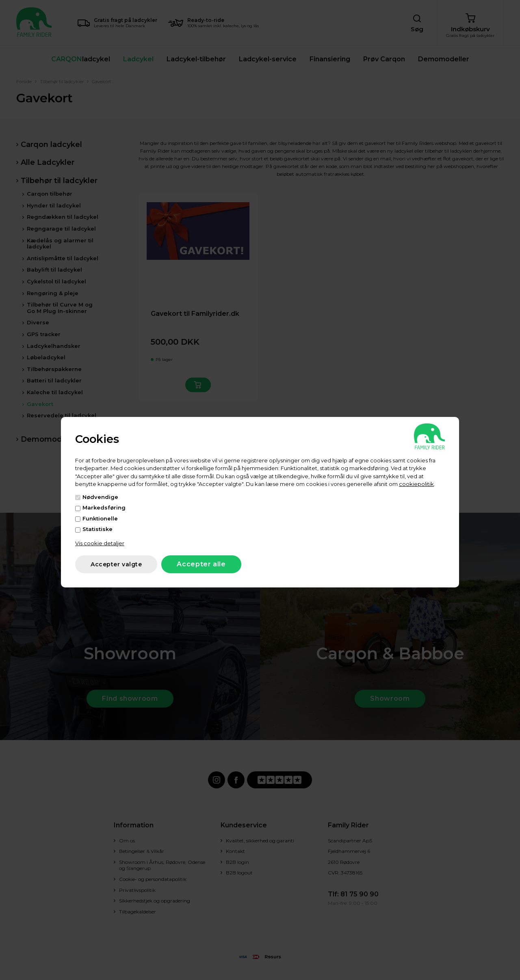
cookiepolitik (416, 484)
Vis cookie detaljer (100, 543)
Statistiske (97, 529)
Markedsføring (104, 507)
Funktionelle (100, 518)
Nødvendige (100, 497)
